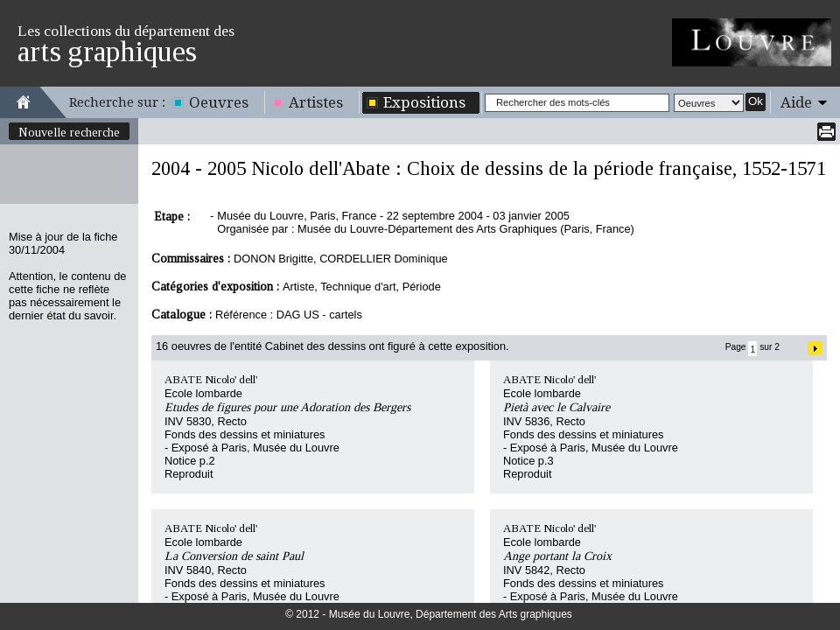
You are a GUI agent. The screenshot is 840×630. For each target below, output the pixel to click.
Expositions (424, 102)
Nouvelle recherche (69, 132)
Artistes (316, 102)
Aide (796, 102)
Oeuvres (219, 102)
